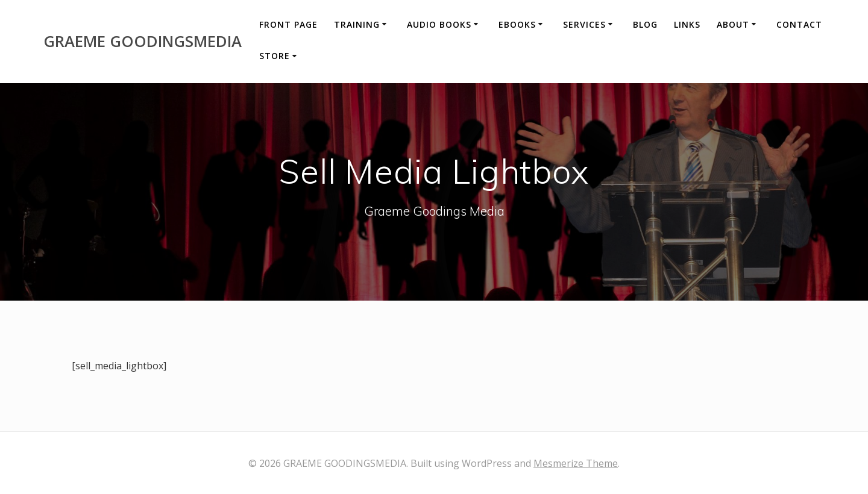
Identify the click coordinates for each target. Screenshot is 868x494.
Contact (799, 24)
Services (584, 24)
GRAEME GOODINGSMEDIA (143, 42)
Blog (645, 24)
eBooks (517, 24)
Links (687, 24)
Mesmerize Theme (576, 463)
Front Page (288, 24)
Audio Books (439, 24)
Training (357, 24)
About (733, 24)
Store (275, 56)
